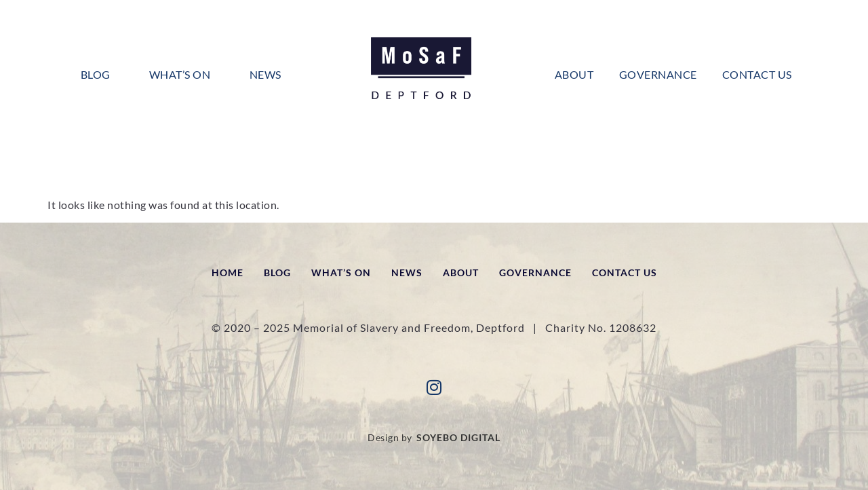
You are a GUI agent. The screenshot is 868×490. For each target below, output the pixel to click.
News (265, 74)
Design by (434, 438)
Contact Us (757, 74)
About (574, 74)
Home (228, 272)
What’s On (180, 74)
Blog (96, 74)
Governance (658, 74)
